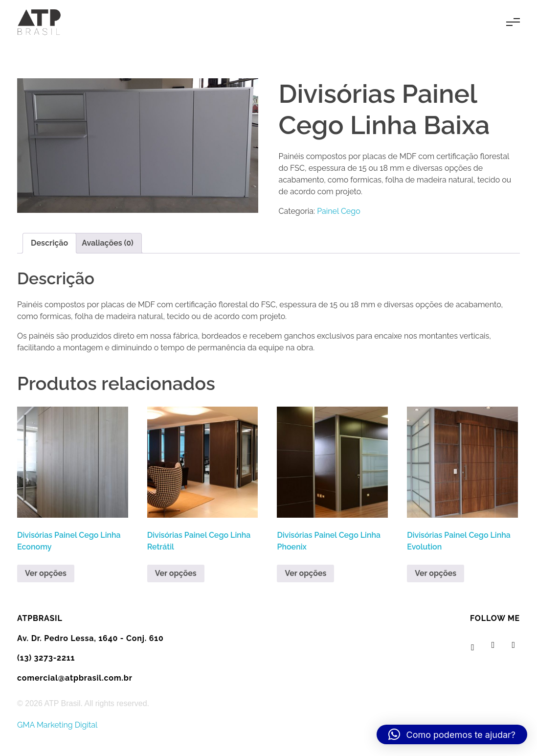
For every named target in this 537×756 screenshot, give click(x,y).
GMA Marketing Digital (57, 725)
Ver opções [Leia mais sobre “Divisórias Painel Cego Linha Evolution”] (436, 573)
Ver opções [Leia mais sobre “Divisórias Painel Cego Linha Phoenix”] (305, 573)
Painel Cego (339, 211)
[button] (452, 734)
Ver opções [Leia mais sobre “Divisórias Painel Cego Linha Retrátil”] (176, 573)
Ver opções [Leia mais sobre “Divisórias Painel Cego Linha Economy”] (46, 573)
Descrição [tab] (49, 243)
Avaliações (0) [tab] (108, 243)
